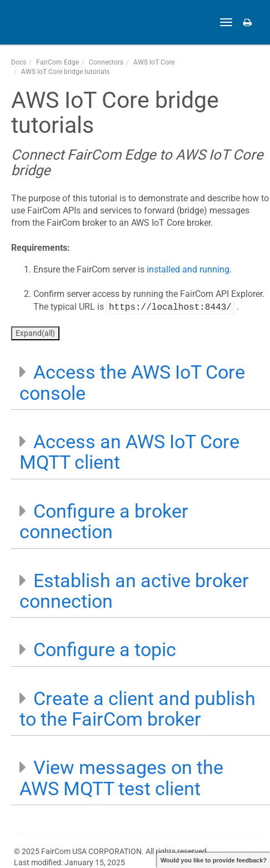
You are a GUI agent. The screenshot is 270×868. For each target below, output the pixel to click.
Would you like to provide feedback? (214, 860)
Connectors (106, 62)
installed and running (188, 269)
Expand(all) (35, 333)
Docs (19, 62)
